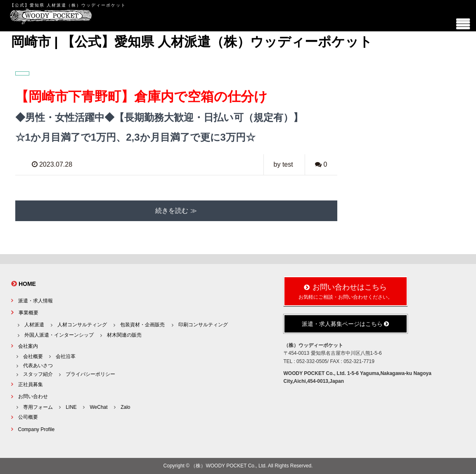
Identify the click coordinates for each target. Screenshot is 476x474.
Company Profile (37, 429)
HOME (27, 284)
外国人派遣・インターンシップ (59, 335)
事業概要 (28, 313)
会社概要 (33, 356)
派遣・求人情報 (36, 301)
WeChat (98, 407)
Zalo (125, 407)
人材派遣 (34, 325)
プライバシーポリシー (90, 374)
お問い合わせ (33, 396)
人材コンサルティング (82, 325)
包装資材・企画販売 (142, 325)
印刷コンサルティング (203, 325)
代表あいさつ (38, 366)
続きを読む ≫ (176, 211)
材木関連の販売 (124, 335)
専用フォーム (38, 407)
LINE (71, 407)
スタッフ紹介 (38, 374)
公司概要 (28, 417)
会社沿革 (66, 356)
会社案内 (28, 346)
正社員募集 (31, 384)
